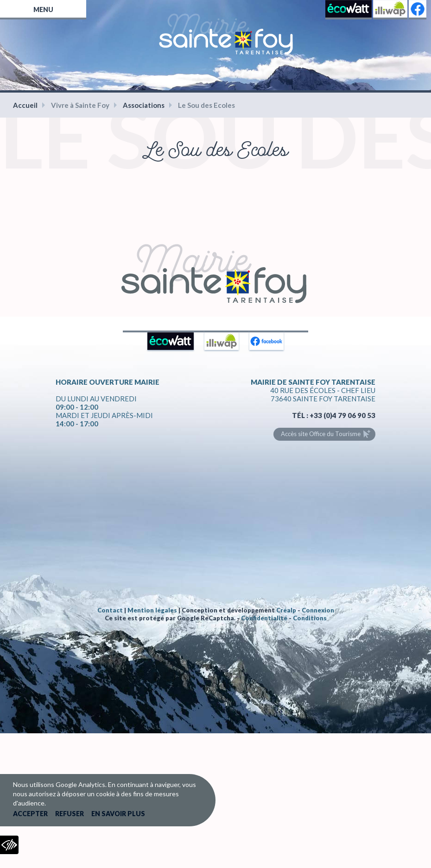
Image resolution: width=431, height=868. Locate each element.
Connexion (318, 610)
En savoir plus (118, 814)
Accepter (30, 814)
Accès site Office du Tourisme (321, 434)
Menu (43, 9)
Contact (110, 610)
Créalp (286, 610)
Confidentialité (264, 618)
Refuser (70, 814)
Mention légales (152, 610)
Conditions (310, 618)
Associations (144, 105)
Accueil (25, 105)
